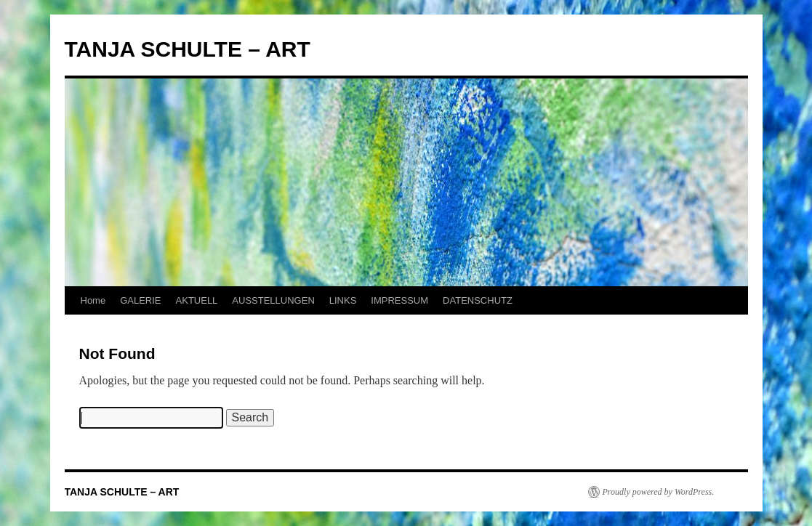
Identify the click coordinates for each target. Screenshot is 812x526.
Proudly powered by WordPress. (659, 492)
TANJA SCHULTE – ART (188, 49)
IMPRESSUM (399, 300)
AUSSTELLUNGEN (273, 300)
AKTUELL (197, 300)
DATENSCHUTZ (478, 300)
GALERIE (140, 300)
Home (93, 300)
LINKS (343, 300)
